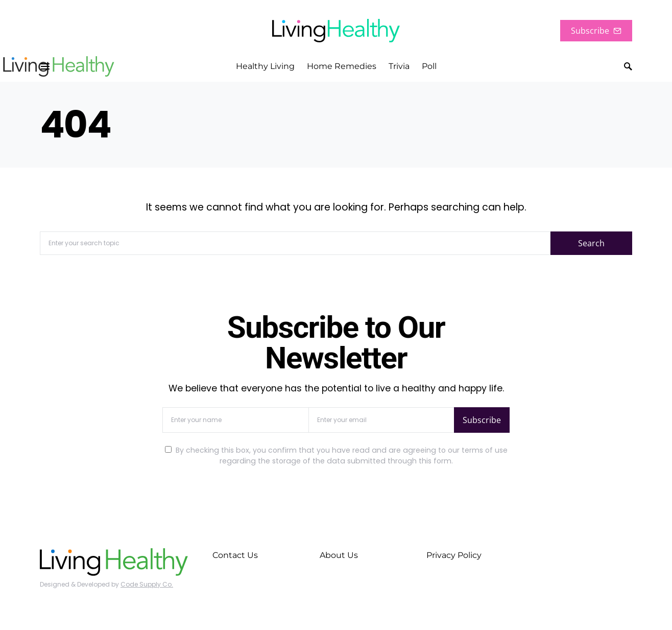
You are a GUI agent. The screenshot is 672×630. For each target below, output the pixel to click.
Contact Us (235, 555)
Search (591, 243)
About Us (339, 555)
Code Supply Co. (147, 584)
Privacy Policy (454, 555)
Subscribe (596, 31)
